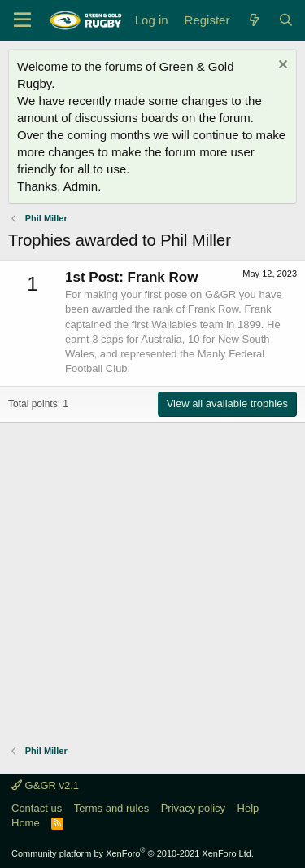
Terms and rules (111, 808)
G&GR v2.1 (45, 785)
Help (248, 808)
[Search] (286, 20)
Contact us (37, 808)
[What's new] (253, 20)
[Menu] (22, 20)
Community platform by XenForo (133, 853)
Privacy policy (193, 808)
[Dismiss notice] (281, 66)
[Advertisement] (152, 575)
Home (26, 823)
